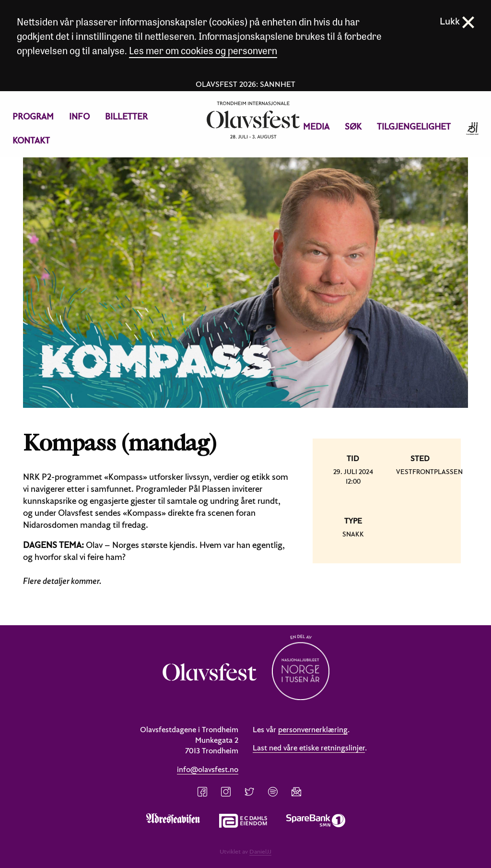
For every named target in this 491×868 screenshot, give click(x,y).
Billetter (126, 116)
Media (316, 126)
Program (33, 116)
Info (79, 116)
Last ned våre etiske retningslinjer (309, 748)
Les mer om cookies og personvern (203, 50)
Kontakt (31, 140)
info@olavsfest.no (208, 769)
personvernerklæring (313, 729)
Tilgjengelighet (414, 126)
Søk (353, 126)
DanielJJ (260, 851)
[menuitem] (33, 117)
